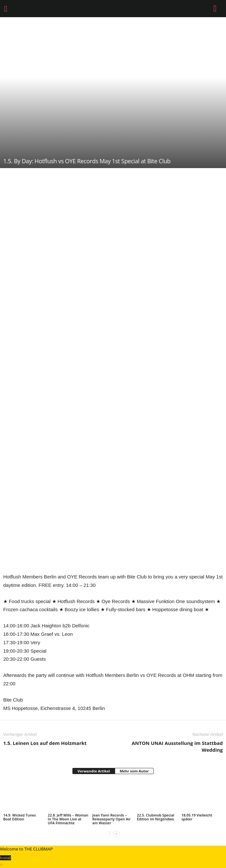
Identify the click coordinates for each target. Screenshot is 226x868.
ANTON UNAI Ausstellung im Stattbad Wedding (177, 746)
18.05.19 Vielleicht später (197, 817)
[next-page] (117, 834)
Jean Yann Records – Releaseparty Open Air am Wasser (112, 819)
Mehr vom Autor (134, 771)
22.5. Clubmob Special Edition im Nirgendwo (156, 817)
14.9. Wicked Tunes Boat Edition (20, 817)
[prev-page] (109, 834)
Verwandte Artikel (94, 771)
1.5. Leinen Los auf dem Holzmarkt (45, 743)
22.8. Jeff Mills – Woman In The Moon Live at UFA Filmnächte (68, 819)
